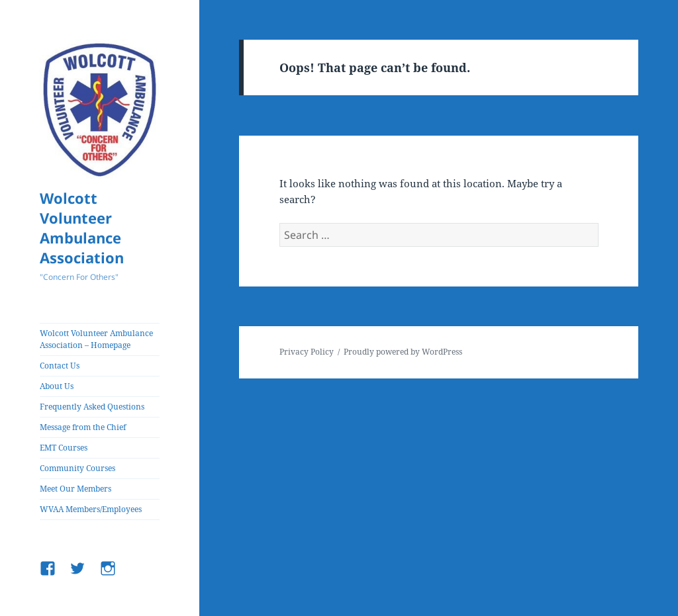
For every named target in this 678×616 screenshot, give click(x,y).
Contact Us (60, 366)
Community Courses (77, 468)
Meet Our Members (75, 489)
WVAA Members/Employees (91, 509)
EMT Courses (64, 448)
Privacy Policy (307, 352)
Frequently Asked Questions (92, 407)
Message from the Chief (83, 427)
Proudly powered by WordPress (403, 352)
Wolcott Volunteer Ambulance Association (82, 228)
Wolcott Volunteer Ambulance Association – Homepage (96, 339)
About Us (57, 386)
